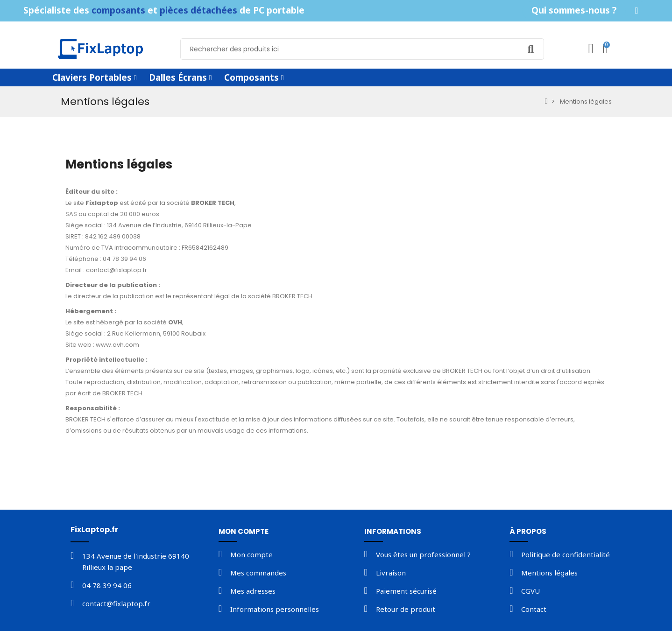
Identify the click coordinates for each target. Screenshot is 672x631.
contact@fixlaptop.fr (117, 270)
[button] (574, 11)
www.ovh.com (117, 345)
